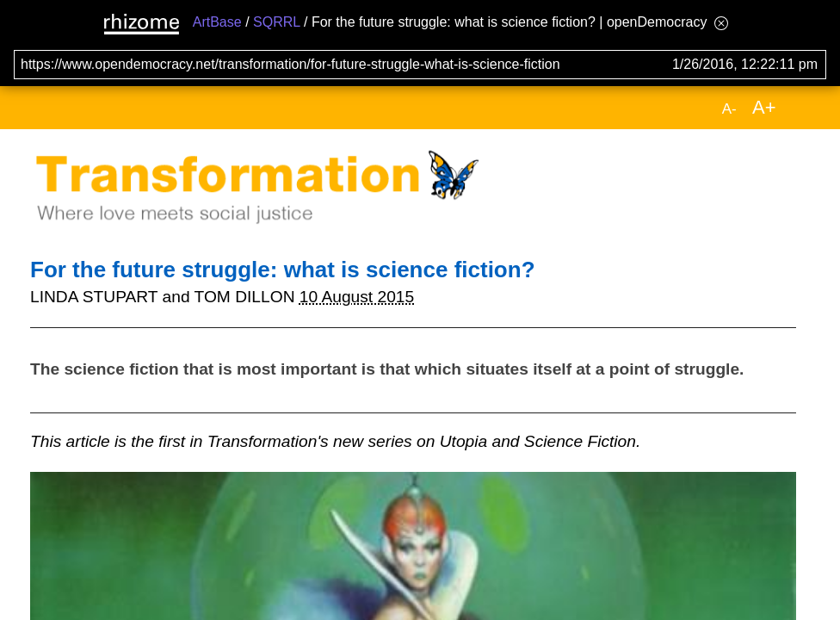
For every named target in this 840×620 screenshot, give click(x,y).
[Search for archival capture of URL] (420, 65)
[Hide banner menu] (721, 23)
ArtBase (217, 22)
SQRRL (277, 22)
